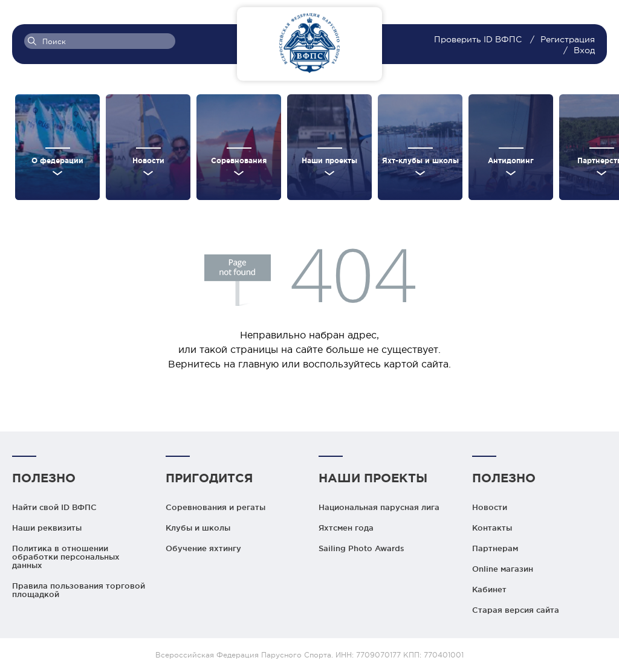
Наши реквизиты (47, 528)
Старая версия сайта (516, 610)
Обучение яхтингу (203, 548)
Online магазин (503, 569)
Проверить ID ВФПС (479, 39)
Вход (584, 50)
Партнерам (495, 548)
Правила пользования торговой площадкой (79, 590)
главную (258, 364)
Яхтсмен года (346, 528)
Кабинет (489, 589)
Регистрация (568, 39)
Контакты (492, 528)
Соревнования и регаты (216, 507)
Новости (490, 507)
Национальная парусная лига (379, 507)
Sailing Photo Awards (361, 548)
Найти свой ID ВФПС (54, 507)
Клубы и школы (198, 528)
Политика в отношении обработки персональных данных (66, 557)
